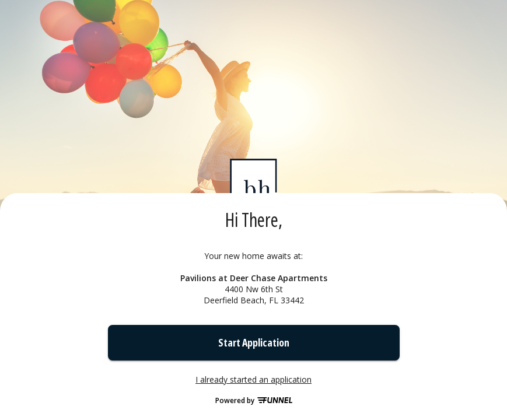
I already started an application (254, 380)
